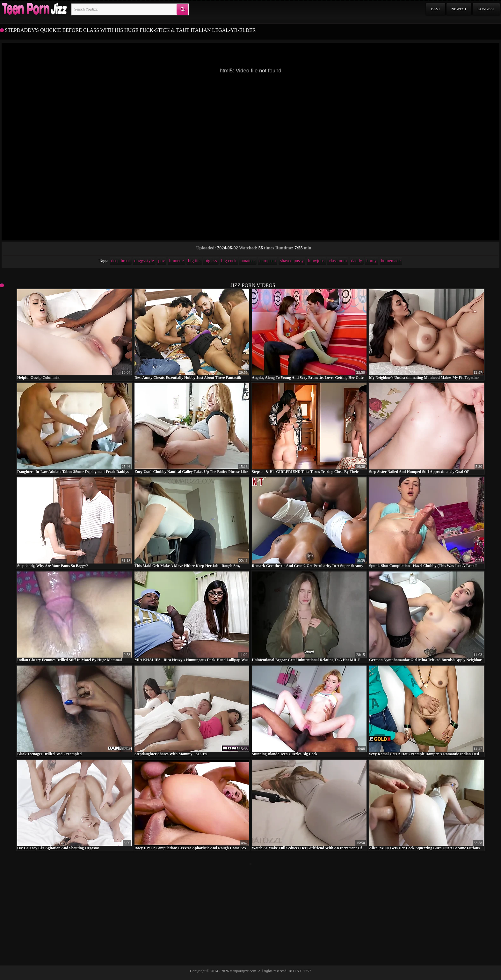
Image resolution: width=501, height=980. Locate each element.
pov (161, 261)
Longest (486, 9)
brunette (177, 261)
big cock (229, 261)
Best (436, 9)
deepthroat (121, 261)
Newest (459, 9)
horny (371, 261)
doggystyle (144, 261)
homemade (391, 261)
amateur (248, 261)
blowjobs (316, 261)
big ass (211, 261)
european (268, 261)
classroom (338, 261)
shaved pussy (292, 261)
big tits (194, 261)
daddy (357, 261)
